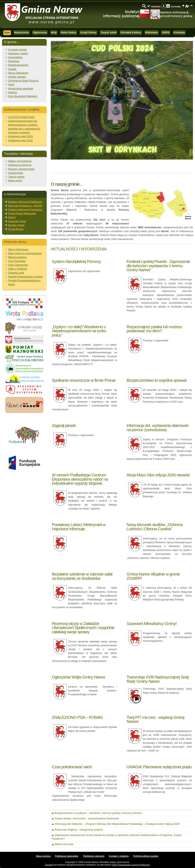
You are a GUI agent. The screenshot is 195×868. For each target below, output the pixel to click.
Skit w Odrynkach (18, 73)
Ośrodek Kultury (131, 33)
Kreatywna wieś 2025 (21, 140)
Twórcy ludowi (16, 177)
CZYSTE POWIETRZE (21, 117)
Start (7, 33)
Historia (12, 92)
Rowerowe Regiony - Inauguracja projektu (79, 830)
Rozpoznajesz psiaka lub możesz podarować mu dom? (154, 329)
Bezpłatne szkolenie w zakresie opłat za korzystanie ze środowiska (82, 576)
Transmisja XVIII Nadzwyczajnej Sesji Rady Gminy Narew (158, 679)
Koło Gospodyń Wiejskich (23, 96)
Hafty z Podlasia (17, 269)
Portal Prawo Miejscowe (22, 213)
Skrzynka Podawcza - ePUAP (25, 206)
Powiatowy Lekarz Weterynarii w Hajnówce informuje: (79, 527)
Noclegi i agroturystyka (21, 169)
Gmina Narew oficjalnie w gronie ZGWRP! (153, 576)
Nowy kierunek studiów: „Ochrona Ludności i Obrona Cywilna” (154, 527)
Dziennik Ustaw (17, 221)
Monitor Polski (16, 225)
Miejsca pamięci (17, 257)
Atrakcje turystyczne (20, 165)
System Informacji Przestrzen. (25, 209)
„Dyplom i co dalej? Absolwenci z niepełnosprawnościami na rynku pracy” (79, 331)
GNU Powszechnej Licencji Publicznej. (131, 865)
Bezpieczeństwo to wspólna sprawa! (157, 380)
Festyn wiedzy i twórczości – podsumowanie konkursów (87, 818)
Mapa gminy (15, 181)
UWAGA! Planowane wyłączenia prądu (159, 767)
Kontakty (179, 33)
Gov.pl (12, 217)
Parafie (12, 69)
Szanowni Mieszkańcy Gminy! (152, 623)
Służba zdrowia (17, 77)
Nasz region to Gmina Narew (25, 253)
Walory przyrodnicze (20, 161)
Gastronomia (16, 173)
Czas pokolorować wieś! (72, 767)
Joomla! (49, 865)
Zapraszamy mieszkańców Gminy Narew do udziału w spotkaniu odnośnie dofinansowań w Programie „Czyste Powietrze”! (117, 837)
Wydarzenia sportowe (21, 88)
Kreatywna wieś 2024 (21, 136)
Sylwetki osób (16, 273)
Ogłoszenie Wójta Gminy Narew (78, 677)
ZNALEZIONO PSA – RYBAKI (77, 717)
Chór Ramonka (17, 261)
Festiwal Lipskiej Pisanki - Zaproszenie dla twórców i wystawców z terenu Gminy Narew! (158, 266)
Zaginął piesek (64, 425)
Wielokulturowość (18, 65)
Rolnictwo (14, 61)
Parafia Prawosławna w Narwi (25, 277)
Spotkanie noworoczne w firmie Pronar (84, 380)
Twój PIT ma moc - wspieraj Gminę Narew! (155, 719)
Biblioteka (152, 33)
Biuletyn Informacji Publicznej (25, 202)
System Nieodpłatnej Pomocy (76, 261)
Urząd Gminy (88, 33)
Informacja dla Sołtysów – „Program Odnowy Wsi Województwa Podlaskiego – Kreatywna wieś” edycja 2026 (117, 824)
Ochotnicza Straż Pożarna (23, 81)
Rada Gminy (68, 33)
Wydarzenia (22, 33)
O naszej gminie (17, 50)
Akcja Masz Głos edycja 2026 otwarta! (158, 475)
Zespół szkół (108, 33)
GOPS (166, 33)
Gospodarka (15, 57)
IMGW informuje (64, 844)
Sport (11, 84)
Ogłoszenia (40, 33)
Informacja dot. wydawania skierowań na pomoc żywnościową (158, 427)
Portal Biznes (16, 229)
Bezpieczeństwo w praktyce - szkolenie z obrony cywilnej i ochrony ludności (98, 813)
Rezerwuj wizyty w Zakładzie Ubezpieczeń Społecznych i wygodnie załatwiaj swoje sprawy (83, 628)
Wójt (54, 33)
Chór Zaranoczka (18, 265)
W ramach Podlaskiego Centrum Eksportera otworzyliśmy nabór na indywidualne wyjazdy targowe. (80, 479)
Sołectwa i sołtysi (18, 53)
